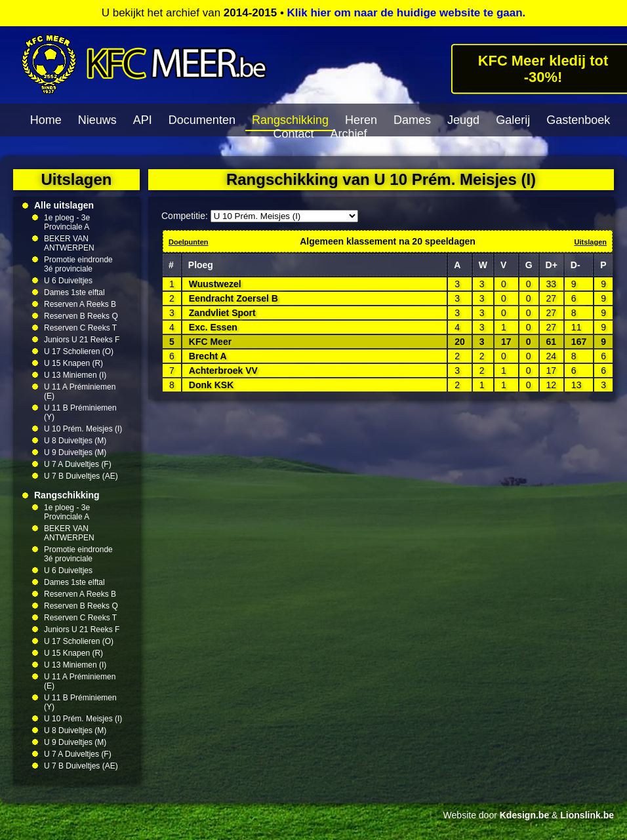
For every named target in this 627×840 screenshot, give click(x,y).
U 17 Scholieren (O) (79, 351)
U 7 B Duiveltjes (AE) (81, 476)
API (143, 120)
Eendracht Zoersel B (233, 298)
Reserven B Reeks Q (81, 316)
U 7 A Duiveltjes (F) (78, 464)
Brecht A (208, 356)
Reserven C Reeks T (80, 328)
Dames (412, 120)
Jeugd (463, 120)
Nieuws (97, 120)
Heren (361, 120)
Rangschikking (290, 120)
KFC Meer (210, 342)
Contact (293, 134)
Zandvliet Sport (222, 313)
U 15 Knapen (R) (73, 363)
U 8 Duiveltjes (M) (75, 441)
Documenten (202, 120)
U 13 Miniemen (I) (75, 375)
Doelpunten (189, 242)
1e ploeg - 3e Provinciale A (67, 222)
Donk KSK (211, 385)
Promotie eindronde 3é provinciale (78, 264)
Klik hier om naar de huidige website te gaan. (407, 13)
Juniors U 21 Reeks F (82, 340)
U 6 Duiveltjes (68, 281)
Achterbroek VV (223, 370)
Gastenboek (578, 120)
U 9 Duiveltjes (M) (75, 452)
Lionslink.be (587, 815)
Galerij (513, 120)
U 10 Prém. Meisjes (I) (83, 429)
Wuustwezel (215, 284)
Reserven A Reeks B (80, 304)
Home (46, 120)
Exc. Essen (213, 327)
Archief (349, 134)
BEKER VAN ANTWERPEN (69, 243)
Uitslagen (590, 242)
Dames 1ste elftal (74, 292)
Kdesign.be (524, 815)
